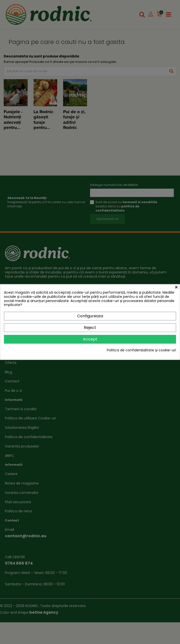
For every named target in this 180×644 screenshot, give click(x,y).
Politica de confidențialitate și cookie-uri (141, 350)
